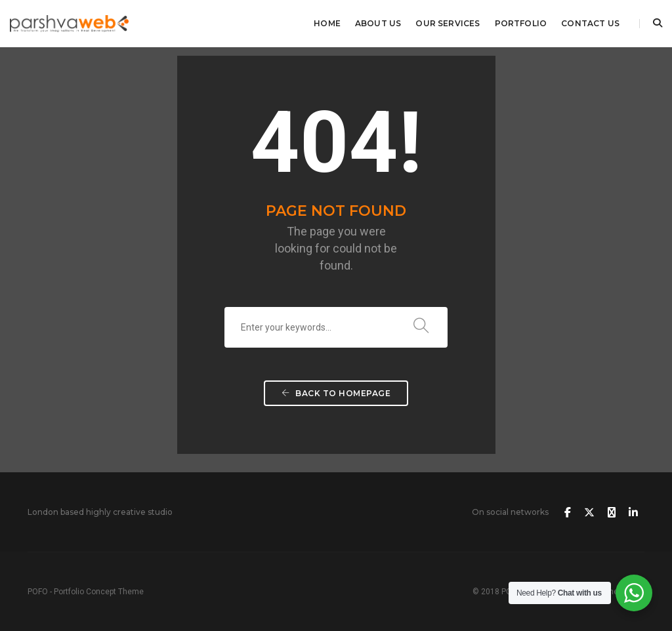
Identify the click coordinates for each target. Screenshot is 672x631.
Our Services (448, 23)
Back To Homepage (336, 393)
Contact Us (590, 23)
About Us (378, 23)
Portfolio (521, 23)
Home (327, 23)
